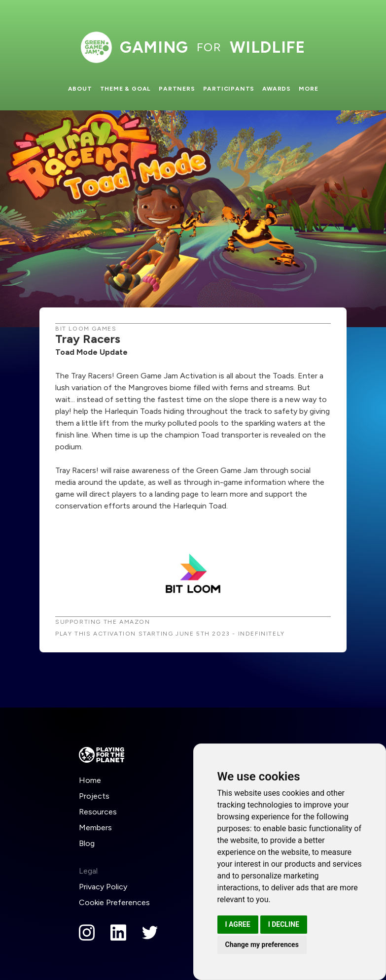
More (308, 89)
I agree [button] (238, 924)
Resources (98, 812)
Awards (277, 89)
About (80, 89)
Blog (87, 843)
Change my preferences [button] (262, 945)
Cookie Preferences (114, 902)
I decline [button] (284, 924)
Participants (229, 89)
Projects (94, 796)
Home (90, 780)
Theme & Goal (126, 89)
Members (95, 828)
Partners (177, 89)
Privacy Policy (103, 887)
